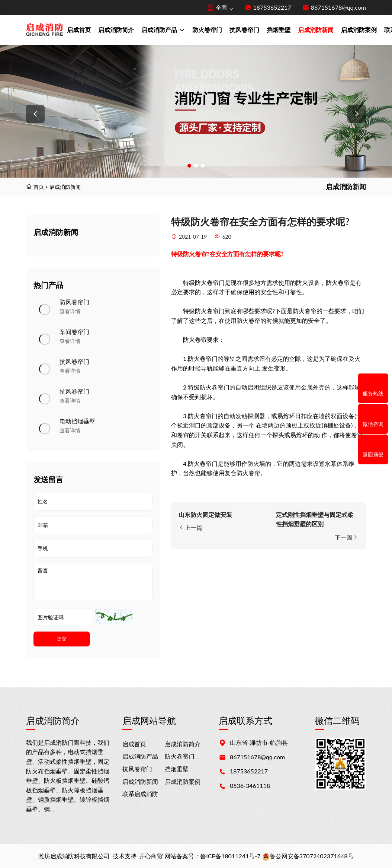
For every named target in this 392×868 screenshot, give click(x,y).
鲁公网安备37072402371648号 (308, 856)
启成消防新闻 (316, 30)
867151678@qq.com (338, 7)
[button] (35, 114)
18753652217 (272, 7)
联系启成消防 (140, 794)
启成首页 (79, 30)
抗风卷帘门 (244, 30)
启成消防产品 (163, 31)
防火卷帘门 (207, 30)
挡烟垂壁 (279, 30)
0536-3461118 (250, 786)
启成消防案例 (359, 30)
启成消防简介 (116, 30)
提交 (62, 639)
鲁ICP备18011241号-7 (230, 856)
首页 (39, 187)
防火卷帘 (195, 254)
